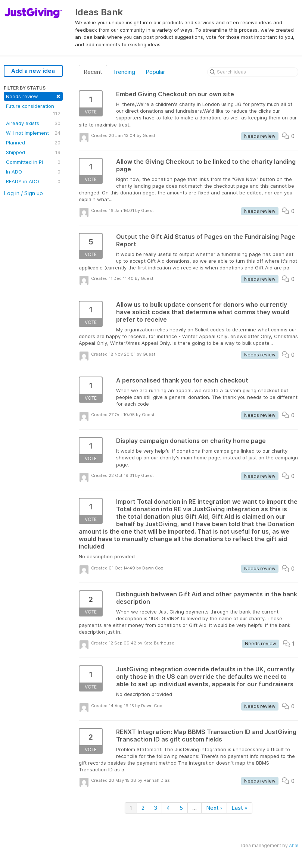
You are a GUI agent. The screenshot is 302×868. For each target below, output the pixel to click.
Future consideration (33, 110)
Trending (124, 72)
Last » (239, 808)
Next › (214, 808)
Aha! (294, 845)
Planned (33, 143)
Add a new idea (33, 71)
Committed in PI (33, 162)
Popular (155, 72)
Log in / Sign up (23, 193)
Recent (93, 72)
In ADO (33, 172)
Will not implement (33, 133)
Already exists (33, 123)
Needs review (33, 96)
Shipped (33, 152)
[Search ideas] (253, 72)
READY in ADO (33, 181)
